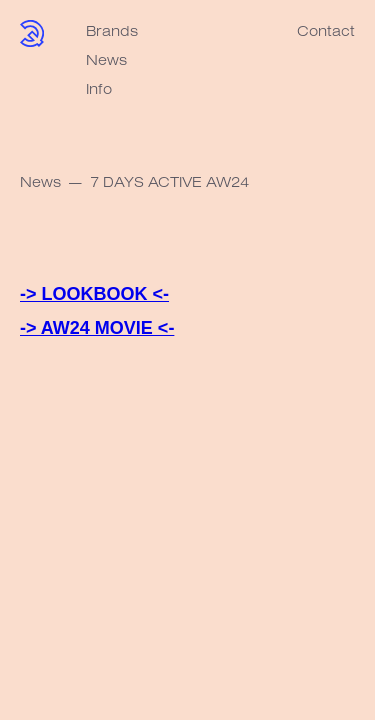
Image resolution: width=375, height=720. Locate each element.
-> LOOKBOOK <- (94, 294)
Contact (326, 30)
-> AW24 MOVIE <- (97, 328)
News (106, 59)
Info (99, 88)
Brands (112, 30)
